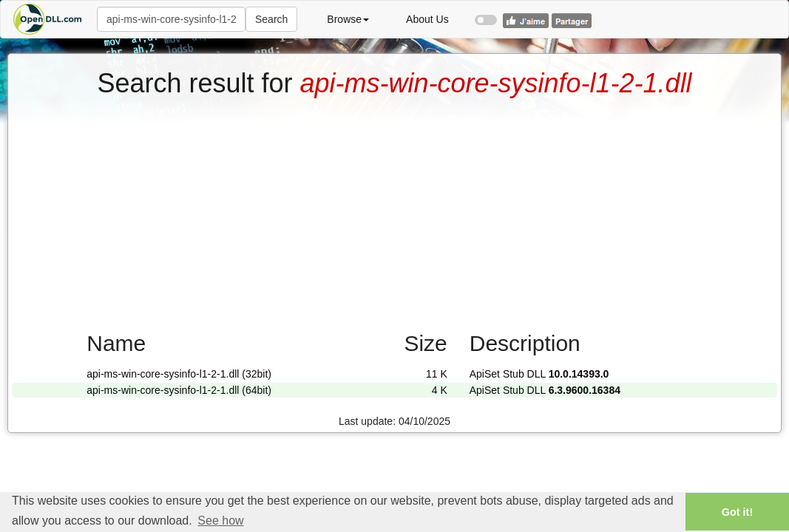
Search (271, 19)
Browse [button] (348, 19)
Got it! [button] (737, 512)
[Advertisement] (394, 209)
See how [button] (220, 521)
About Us (427, 19)
